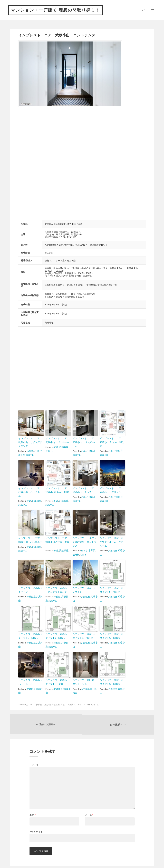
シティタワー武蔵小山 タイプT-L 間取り (30, 630)
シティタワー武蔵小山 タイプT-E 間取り (58, 676)
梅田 (75, 686)
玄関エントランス (77, 698)
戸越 (36, 451)
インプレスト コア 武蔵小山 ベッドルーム (30, 490)
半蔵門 (92, 542)
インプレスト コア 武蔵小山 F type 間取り (58, 490)
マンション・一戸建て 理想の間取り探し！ (59, 10)
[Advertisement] (47, 137)
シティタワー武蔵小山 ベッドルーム (30, 676)
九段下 (81, 546)
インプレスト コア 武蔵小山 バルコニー (30, 535)
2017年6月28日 (26, 698)
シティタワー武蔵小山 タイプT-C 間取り (112, 630)
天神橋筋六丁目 (89, 682)
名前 (33, 809)
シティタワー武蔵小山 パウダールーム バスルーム (112, 537)
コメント (34, 759)
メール (89, 809)
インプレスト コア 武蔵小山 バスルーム (58, 441)
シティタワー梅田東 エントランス (85, 676)
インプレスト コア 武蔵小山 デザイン (112, 490)
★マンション (94, 698)
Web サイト (36, 826)
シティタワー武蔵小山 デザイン (85, 584)
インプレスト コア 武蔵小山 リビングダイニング (30, 442)
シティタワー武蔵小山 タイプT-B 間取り (85, 630)
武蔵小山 (28, 455)
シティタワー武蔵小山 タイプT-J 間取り (58, 630)
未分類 (30, 451)
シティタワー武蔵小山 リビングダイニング (58, 584)
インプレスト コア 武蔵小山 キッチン (85, 490)
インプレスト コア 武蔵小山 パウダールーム (85, 441)
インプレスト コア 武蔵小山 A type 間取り (58, 535)
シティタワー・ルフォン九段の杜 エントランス (85, 535)
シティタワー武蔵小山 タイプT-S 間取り (112, 584)
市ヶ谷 (84, 542)
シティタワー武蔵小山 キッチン (30, 584)
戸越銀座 (63, 447)
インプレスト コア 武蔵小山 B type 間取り (112, 441)
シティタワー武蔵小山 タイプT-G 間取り (112, 676)
